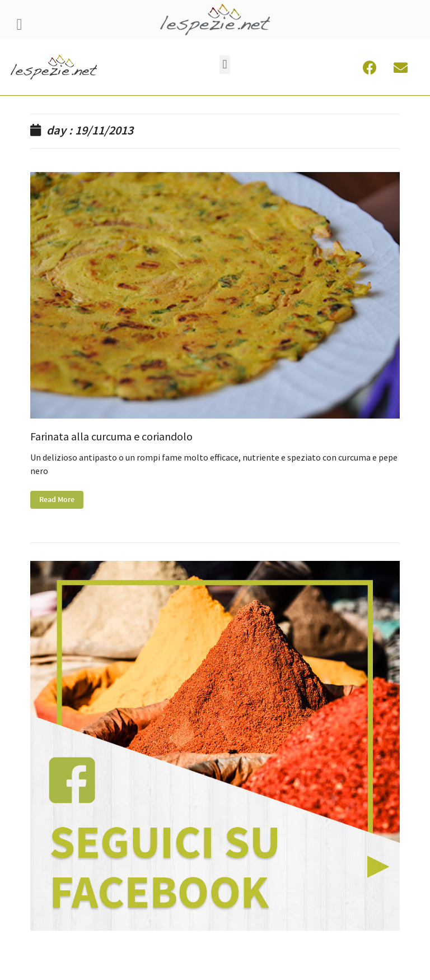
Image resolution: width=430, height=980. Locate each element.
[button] (225, 65)
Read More (57, 500)
